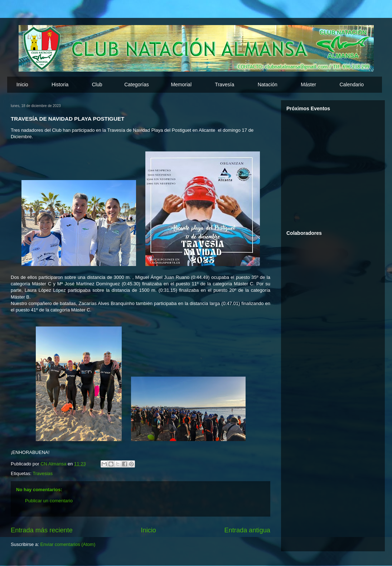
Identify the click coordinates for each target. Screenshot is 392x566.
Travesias (43, 473)
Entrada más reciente (42, 530)
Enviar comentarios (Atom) (68, 544)
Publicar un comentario (49, 501)
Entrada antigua (247, 530)
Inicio (22, 84)
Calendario (352, 84)
